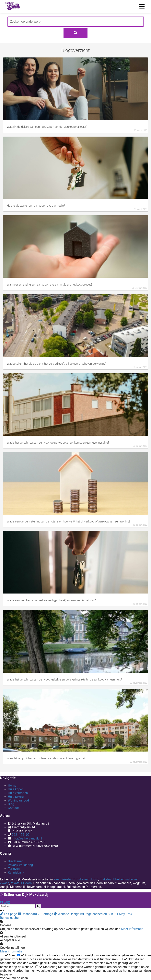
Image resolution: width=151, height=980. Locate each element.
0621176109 (21, 835)
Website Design (67, 914)
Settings (46, 914)
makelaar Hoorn (87, 879)
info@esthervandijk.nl (27, 838)
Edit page (9, 914)
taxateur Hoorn (21, 883)
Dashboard (28, 914)
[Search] (38, 906)
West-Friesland (64, 879)
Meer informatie (132, 929)
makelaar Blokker (111, 879)
